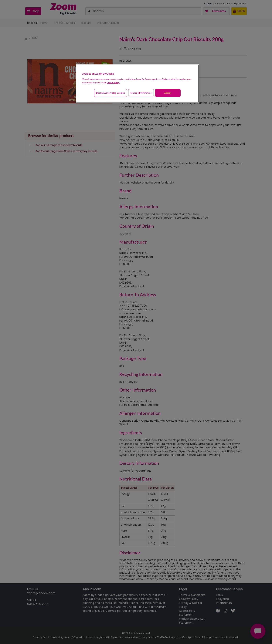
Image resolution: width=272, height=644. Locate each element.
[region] (137, 84)
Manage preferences (141, 93)
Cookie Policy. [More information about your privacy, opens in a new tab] (113, 82)
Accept (168, 93)
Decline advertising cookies (110, 93)
